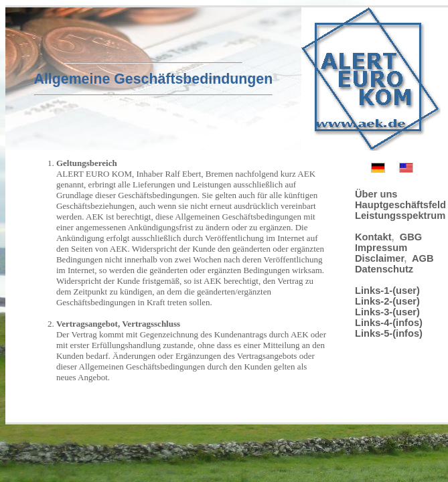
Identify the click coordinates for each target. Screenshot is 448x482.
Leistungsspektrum (400, 216)
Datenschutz (384, 269)
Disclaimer (379, 258)
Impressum (381, 248)
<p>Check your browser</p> (178, 271)
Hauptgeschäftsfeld (400, 205)
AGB (423, 258)
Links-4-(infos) (389, 323)
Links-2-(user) (387, 301)
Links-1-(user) (387, 291)
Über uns (376, 194)
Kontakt (373, 237)
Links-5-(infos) (389, 333)
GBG (411, 237)
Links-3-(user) (387, 312)
